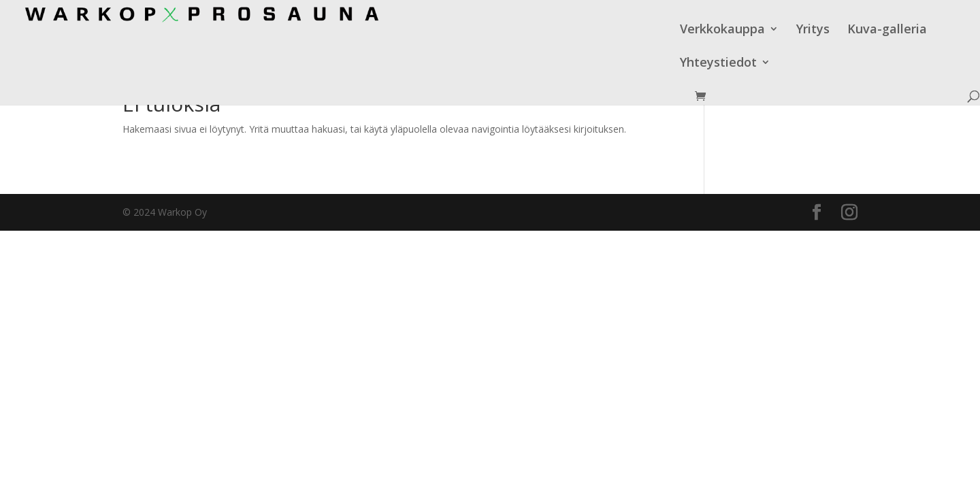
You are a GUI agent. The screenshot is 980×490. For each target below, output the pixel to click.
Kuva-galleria (711, 30)
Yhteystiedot (807, 30)
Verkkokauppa (546, 30)
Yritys (637, 30)
